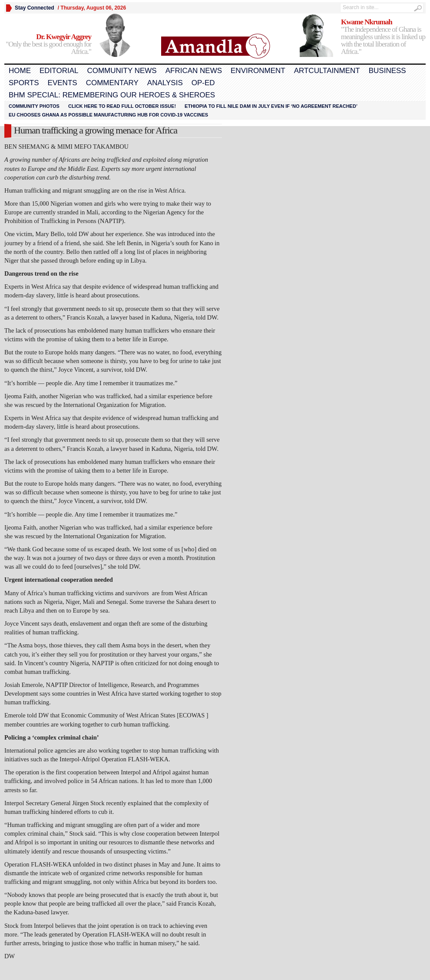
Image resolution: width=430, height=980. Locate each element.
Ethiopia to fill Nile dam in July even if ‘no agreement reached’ (271, 106)
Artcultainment (327, 71)
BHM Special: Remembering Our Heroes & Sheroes (112, 95)
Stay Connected (35, 8)
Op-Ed (203, 83)
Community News (122, 71)
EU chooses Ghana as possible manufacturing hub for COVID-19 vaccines (108, 115)
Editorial (59, 71)
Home (20, 71)
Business (387, 71)
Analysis (165, 83)
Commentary (112, 83)
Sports (24, 83)
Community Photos (34, 106)
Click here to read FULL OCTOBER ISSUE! (122, 106)
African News (194, 71)
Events (63, 83)
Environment (258, 71)
